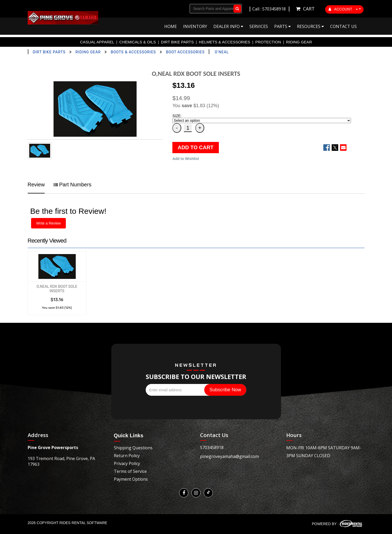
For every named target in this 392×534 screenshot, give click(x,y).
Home (171, 26)
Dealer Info (228, 26)
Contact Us (343, 26)
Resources (310, 26)
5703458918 (212, 447)
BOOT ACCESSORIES (185, 52)
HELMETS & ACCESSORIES (224, 42)
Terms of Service (130, 471)
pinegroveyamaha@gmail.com (229, 456)
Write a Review (49, 223)
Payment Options (131, 479)
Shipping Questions (133, 448)
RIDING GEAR (299, 42)
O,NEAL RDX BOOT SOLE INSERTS (57, 289)
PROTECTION (268, 42)
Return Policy (127, 456)
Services (259, 26)
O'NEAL (222, 52)
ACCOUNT (343, 9)
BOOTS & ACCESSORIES (133, 52)
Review (36, 185)
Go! (236, 9)
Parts (282, 26)
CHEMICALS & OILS (138, 42)
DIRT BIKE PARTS (177, 42)
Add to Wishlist (186, 159)
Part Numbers (72, 185)
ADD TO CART (195, 147)
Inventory (195, 26)
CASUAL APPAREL (97, 42)
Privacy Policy (127, 463)
